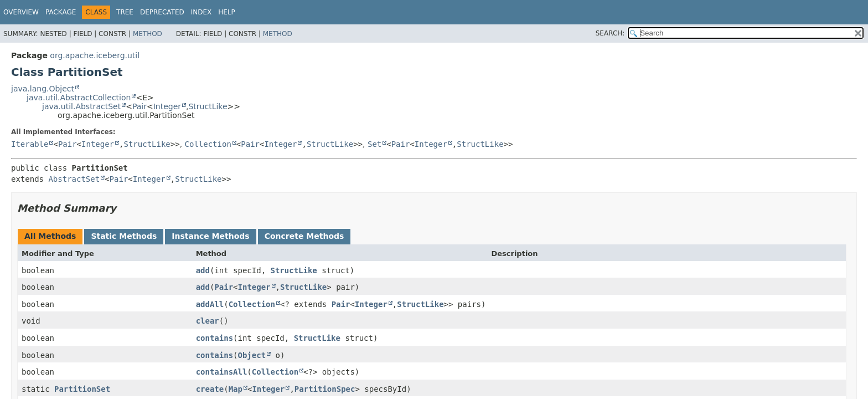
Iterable (30, 144)
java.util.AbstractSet (81, 106)
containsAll (222, 372)
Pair (139, 106)
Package (61, 12)
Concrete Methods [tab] (304, 236)
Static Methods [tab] (124, 236)
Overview (21, 12)
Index (201, 12)
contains (215, 338)
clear (208, 321)
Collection (208, 144)
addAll (210, 304)
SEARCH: (610, 33)
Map (236, 389)
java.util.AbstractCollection (79, 98)
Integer (167, 106)
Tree (125, 12)
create (210, 389)
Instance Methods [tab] (210, 236)
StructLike (208, 106)
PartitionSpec (325, 389)
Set (374, 144)
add (203, 270)
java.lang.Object (43, 89)
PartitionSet (82, 389)
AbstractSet (74, 179)
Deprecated (162, 12)
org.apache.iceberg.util (95, 55)
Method (148, 34)
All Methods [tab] (50, 236)
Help (227, 12)
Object (252, 355)
